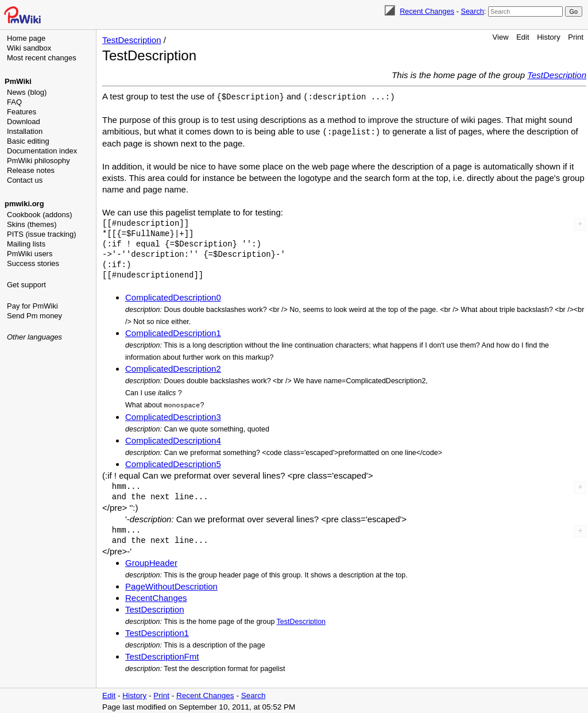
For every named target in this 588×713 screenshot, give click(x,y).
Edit (523, 37)
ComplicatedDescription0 (173, 296)
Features (22, 112)
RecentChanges (156, 596)
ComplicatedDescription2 (173, 367)
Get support (26, 285)
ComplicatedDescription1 (173, 332)
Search (472, 11)
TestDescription (132, 40)
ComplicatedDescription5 (173, 462)
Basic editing (28, 141)
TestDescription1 (157, 631)
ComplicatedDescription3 (173, 415)
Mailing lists (26, 244)
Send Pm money (34, 316)
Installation (25, 131)
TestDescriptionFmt (162, 655)
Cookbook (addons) (39, 215)
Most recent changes (42, 58)
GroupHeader (151, 561)
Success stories (33, 263)
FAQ (14, 102)
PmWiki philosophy (38, 161)
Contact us (25, 180)
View (501, 37)
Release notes (31, 170)
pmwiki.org (24, 204)
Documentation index (42, 151)
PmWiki (18, 81)
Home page (26, 38)
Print (576, 37)
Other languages (34, 337)
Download (24, 122)
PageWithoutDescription (171, 585)
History (548, 37)
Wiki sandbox (29, 48)
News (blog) (27, 92)
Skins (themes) (32, 224)
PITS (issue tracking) (42, 234)
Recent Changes (427, 11)
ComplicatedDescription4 (173, 439)
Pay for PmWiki (32, 306)
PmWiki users (30, 254)
